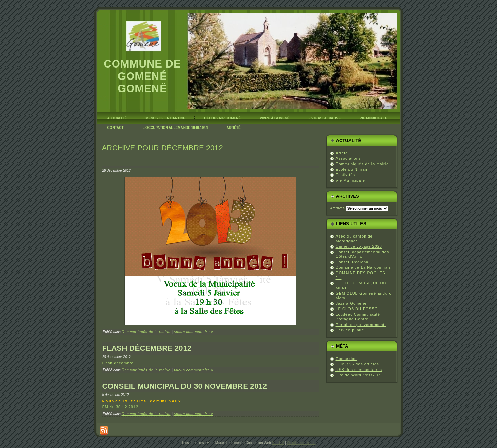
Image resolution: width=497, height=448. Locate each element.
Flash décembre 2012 (147, 348)
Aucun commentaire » (193, 332)
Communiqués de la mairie (146, 332)
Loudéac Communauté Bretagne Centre (358, 317)
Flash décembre (118, 363)
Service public (350, 330)
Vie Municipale (350, 180)
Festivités (345, 175)
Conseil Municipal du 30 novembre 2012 (185, 386)
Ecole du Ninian (352, 169)
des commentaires (359, 370)
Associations (348, 158)
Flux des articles (357, 364)
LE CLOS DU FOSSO (357, 309)
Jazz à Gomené (351, 303)
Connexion (346, 359)
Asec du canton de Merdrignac (354, 239)
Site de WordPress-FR (358, 375)
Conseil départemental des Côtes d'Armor (363, 254)
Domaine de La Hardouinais (363, 267)
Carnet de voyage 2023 (359, 246)
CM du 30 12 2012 (120, 407)
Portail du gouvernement (361, 325)
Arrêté (342, 153)
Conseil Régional (353, 262)
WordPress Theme (301, 443)
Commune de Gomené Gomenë (142, 76)
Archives (338, 208)
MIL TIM (278, 443)
